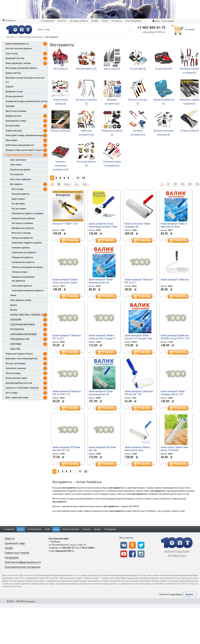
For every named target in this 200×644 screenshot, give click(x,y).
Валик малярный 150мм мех (175, 280)
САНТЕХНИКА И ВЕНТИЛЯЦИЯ (23, 334)
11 (78, 178)
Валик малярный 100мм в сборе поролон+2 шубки (65, 281)
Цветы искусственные (16, 111)
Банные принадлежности (17, 44)
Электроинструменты (22, 286)
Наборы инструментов (22, 238)
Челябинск (9, 20)
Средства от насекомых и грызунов (22, 388)
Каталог (10, 37)
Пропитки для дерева (20, 170)
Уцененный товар (15, 543)
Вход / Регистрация (163, 21)
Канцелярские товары (16, 121)
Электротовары (13, 373)
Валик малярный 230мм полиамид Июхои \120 (173, 393)
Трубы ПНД (15, 349)
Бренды (97, 529)
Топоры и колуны (20, 272)
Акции (56, 529)
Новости (10, 538)
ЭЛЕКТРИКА (16, 344)
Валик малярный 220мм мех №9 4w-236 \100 (139, 393)
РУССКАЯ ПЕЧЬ (17, 329)
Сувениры (10, 106)
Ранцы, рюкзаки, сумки (16, 378)
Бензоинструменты (21, 194)
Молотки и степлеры (21, 233)
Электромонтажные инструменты (28, 291)
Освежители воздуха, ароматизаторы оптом (26, 101)
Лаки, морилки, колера (21, 300)
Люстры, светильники (16, 363)
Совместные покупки (17, 553)
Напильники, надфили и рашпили (27, 243)
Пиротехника (12, 140)
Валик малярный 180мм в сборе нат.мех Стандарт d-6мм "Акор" (102, 338)
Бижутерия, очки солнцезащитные (22, 359)
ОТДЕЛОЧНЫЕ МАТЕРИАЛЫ (23, 325)
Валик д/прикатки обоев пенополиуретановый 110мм (103, 225)
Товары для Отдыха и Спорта (19, 354)
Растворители (17, 174)
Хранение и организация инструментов (23, 279)
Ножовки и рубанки (21, 248)
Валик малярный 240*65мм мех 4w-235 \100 (66, 449)
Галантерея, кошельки (16, 368)
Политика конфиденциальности (23, 562)
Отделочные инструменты (24, 252)
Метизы (14, 310)
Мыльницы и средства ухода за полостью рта (25, 80)
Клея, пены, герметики (21, 179)
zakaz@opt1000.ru (154, 32)
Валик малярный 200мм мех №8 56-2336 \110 (67, 393)
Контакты (87, 529)
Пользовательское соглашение (23, 567)
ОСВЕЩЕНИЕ (16, 320)
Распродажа (12, 558)
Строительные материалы (30, 37)
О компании (9, 529)
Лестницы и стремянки (22, 223)
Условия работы (35, 529)
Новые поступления (71, 529)
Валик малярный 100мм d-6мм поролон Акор (174, 225)
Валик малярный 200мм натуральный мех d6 (101, 393)
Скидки (9, 548)
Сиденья (10, 87)
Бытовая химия (13, 126)
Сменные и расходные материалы (27, 267)
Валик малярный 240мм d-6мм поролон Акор (138, 449)
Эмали (13, 295)
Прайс (48, 529)
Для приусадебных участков (19, 383)
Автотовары (18, 189)
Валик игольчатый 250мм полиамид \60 (137, 225)
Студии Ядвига (176, 594)
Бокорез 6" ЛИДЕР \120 (65, 224)
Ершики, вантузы (13, 73)
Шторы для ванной (14, 96)
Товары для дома (14, 131)
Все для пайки (18, 204)
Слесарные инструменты (23, 262)
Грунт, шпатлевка (18, 160)
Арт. (86, 184)
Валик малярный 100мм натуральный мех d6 (101, 281)
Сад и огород (12, 53)
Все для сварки (19, 209)
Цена (67, 184)
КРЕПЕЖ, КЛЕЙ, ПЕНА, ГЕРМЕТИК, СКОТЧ (29, 315)
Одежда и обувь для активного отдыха (24, 150)
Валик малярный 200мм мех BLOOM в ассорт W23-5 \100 (175, 337)
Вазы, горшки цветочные (17, 398)
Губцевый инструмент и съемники (28, 213)
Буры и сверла (18, 199)
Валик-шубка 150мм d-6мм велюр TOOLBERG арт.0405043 (174, 450)
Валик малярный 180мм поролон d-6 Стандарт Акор (139, 337)
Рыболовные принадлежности (20, 145)
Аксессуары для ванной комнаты (21, 68)
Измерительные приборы (23, 218)
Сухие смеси (16, 165)
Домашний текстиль (15, 58)
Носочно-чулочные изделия (19, 49)
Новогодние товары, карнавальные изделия (26, 135)
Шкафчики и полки (14, 92)
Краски (14, 305)
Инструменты (16, 184)
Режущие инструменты (22, 257)
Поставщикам (110, 529)
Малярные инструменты (23, 228)
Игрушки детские (13, 116)
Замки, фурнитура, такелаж (18, 63)
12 (83, 178)
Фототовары (12, 393)
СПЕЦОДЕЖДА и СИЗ (20, 339)
